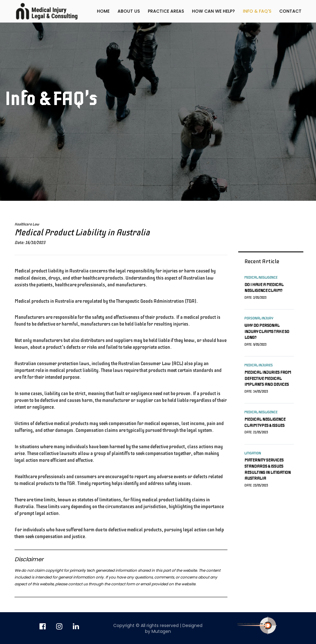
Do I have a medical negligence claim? (264, 288)
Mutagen (161, 631)
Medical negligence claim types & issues (265, 422)
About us (129, 11)
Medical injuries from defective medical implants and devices (268, 378)
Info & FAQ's (257, 11)
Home (103, 11)
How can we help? (213, 11)
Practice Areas (166, 11)
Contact (290, 11)
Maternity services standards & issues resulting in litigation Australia (268, 469)
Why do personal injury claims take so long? (267, 331)
